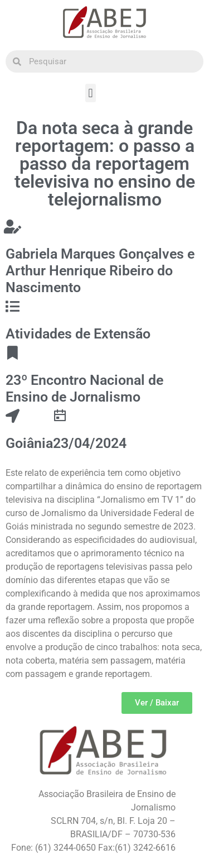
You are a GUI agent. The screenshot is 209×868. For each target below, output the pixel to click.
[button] (91, 93)
